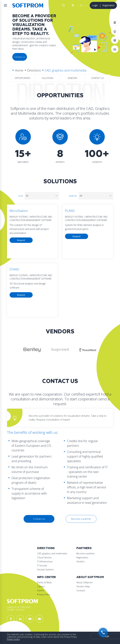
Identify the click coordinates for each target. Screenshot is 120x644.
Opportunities (22, 78)
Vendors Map (83, 586)
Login (95, 5)
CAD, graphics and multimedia (52, 553)
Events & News (44, 582)
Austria (73, 5)
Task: (21, 196)
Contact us (97, 78)
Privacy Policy (44, 594)
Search (63, 5)
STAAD (14, 269)
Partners (84, 548)
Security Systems (45, 569)
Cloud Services (44, 557)
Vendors (72, 78)
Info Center (47, 577)
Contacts (81, 590)
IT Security (42, 565)
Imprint (41, 590)
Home (19, 70)
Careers (41, 586)
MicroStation (19, 211)
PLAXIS (70, 211)
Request (21, 240)
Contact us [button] (20, 57)
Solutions (48, 78)
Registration (108, 5)
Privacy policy (13, 639)
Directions (34, 70)
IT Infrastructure (45, 561)
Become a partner (81, 519)
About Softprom (90, 577)
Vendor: (73, 196)
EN (81, 5)
